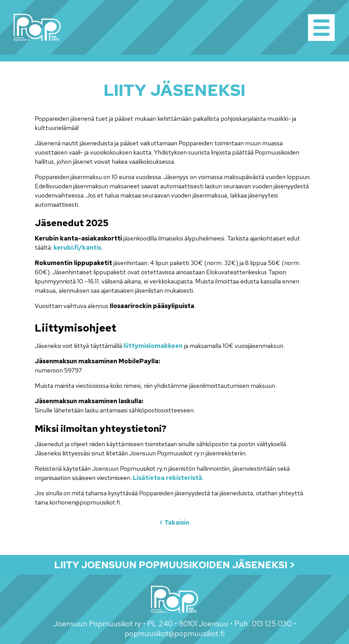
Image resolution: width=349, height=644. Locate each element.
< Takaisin (174, 522)
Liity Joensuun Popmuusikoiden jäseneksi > (175, 565)
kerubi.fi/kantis (77, 247)
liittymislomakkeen (153, 346)
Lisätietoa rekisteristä (168, 478)
